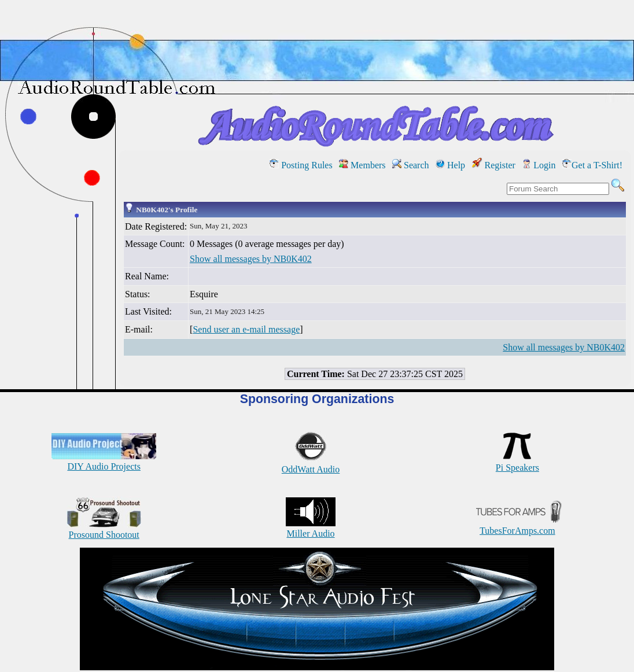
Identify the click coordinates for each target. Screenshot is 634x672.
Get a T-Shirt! (592, 165)
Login (539, 165)
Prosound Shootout (104, 529)
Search (411, 165)
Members (362, 165)
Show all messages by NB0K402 (251, 259)
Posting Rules (301, 165)
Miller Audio (311, 528)
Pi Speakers (517, 462)
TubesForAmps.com (517, 525)
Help (450, 165)
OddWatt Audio (311, 464)
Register (494, 165)
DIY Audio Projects (104, 461)
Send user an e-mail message (246, 329)
